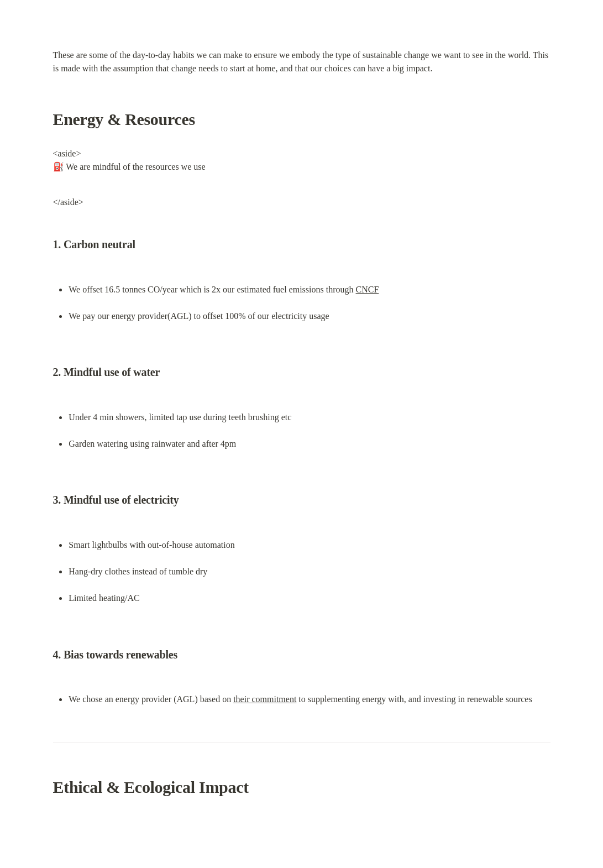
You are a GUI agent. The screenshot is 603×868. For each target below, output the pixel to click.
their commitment (265, 699)
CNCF (368, 289)
